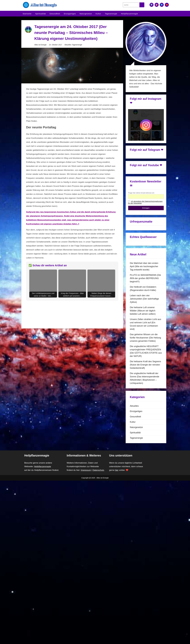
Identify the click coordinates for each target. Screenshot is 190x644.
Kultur (98, 14)
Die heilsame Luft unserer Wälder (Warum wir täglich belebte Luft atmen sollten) (144, 303)
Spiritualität (41, 14)
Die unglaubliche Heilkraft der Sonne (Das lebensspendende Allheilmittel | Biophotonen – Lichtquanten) (145, 371)
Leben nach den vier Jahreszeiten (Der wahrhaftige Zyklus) (145, 291)
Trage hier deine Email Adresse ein (142, 185)
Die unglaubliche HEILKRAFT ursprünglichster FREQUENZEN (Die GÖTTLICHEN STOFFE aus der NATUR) (145, 344)
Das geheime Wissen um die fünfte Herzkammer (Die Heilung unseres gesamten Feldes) (146, 330)
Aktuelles (68, 45)
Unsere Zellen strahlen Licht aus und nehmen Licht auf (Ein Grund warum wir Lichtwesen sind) (146, 317)
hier (117, 463)
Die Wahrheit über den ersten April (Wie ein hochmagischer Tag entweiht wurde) (145, 259)
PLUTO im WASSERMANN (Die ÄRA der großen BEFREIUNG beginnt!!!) (144, 271)
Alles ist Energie (41, 45)
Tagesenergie (111, 14)
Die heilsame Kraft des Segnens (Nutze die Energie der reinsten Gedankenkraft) (146, 357)
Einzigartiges (70, 14)
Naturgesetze (86, 14)
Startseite (27, 14)
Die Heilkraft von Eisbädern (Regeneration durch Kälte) (143, 281)
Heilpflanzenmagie (129, 14)
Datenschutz (101, 463)
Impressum (87, 463)
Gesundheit (55, 14)
